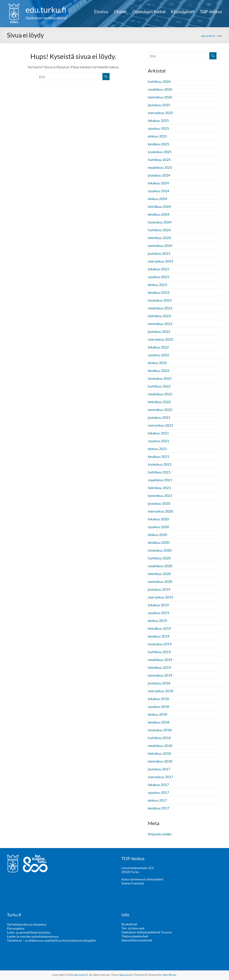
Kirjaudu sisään (160, 834)
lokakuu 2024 (158, 183)
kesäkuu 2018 (159, 722)
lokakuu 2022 (158, 347)
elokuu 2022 (157, 363)
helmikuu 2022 (159, 402)
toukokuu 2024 (160, 222)
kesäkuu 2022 (159, 370)
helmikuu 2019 (159, 667)
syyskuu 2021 (158, 441)
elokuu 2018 (157, 714)
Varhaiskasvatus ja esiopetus (27, 924)
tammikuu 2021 (160, 495)
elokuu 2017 (157, 800)
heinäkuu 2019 (159, 628)
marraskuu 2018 (160, 691)
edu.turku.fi (46, 10)
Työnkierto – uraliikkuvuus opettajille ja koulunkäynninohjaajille (51, 940)
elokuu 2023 (157, 285)
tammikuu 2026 (160, 97)
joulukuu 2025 (159, 105)
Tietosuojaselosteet (135, 936)
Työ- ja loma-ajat (133, 928)
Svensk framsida (133, 883)
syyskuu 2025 (158, 128)
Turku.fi (14, 915)
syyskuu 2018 (158, 706)
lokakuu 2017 (158, 785)
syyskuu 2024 (158, 191)
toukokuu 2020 (160, 550)
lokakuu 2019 (158, 605)
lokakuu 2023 (158, 269)
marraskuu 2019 (160, 597)
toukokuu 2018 (160, 730)
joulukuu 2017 (159, 769)
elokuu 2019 (157, 620)
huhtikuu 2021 (159, 472)
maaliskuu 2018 (160, 745)
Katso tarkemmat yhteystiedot (142, 879)
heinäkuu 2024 (159, 206)
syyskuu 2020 (158, 527)
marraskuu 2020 (160, 511)
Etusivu (101, 12)
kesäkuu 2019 (159, 636)
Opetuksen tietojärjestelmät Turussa (146, 932)
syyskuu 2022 (158, 355)
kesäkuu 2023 (159, 292)
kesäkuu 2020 (159, 542)
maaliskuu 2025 (160, 167)
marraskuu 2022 (160, 339)
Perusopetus (16, 928)
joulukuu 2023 (159, 253)
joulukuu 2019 (159, 589)
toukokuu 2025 (160, 152)
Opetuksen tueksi (149, 12)
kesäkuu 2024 (159, 214)
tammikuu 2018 (160, 761)
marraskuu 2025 (160, 113)
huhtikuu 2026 (159, 81)
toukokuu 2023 (160, 300)
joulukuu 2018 (159, 683)
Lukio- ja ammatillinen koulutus (29, 932)
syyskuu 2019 (158, 613)
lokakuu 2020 (158, 519)
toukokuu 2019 (160, 644)
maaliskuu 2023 (160, 308)
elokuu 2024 (157, 199)
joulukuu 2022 (159, 331)
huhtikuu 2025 (159, 160)
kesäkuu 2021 (159, 456)
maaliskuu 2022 (160, 394)
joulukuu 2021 (159, 417)
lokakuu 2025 (158, 120)
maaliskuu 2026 (160, 89)
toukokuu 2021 (160, 464)
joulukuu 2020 (159, 503)
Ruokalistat (129, 924)
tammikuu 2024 (160, 245)
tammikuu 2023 (160, 324)
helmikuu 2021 (159, 488)
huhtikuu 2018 (159, 738)
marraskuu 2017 (160, 777)
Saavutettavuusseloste (137, 940)
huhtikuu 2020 (159, 558)
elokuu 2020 (157, 535)
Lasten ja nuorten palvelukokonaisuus (33, 936)
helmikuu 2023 (159, 316)
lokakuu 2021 (158, 433)
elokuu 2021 (157, 449)
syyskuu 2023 (158, 277)
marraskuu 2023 (160, 261)
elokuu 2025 (157, 136)
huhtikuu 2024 (159, 230)
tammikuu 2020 (160, 581)
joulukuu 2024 (159, 175)
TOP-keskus (211, 12)
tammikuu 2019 (160, 675)
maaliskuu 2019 (160, 660)
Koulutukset (182, 12)
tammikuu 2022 (160, 410)
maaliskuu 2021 (160, 480)
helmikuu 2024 (159, 238)
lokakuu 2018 (158, 699)
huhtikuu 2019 (159, 652)
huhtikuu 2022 (159, 386)
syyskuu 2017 (158, 792)
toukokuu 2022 (160, 378)
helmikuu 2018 (159, 753)
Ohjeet (120, 12)
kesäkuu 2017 (159, 808)
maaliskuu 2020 (160, 566)
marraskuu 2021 (160, 425)
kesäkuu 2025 (159, 144)
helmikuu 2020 (159, 574)
